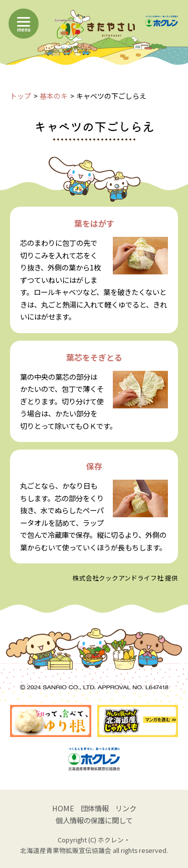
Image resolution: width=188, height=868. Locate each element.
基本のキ (54, 96)
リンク (126, 808)
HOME (63, 808)
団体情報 (95, 808)
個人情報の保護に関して (94, 820)
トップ (21, 96)
